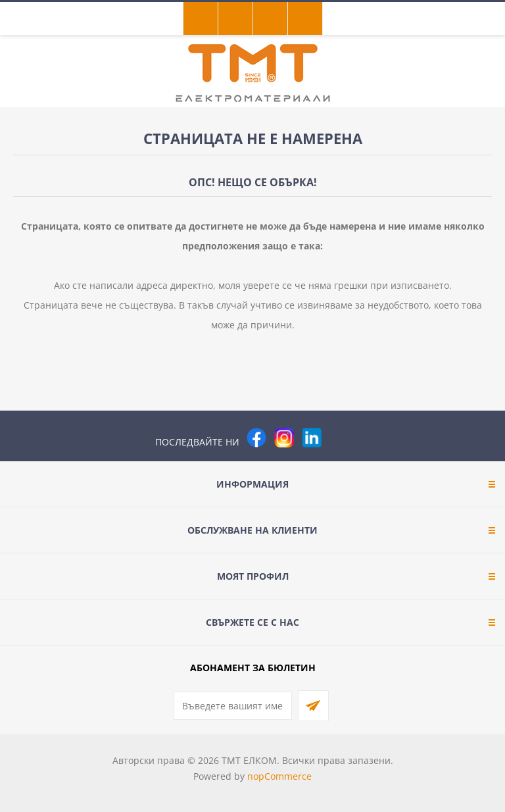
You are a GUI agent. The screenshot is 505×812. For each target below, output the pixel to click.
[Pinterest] (339, 438)
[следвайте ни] (312, 438)
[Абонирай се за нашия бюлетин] (233, 706)
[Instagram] (284, 438)
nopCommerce (279, 776)
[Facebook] (256, 438)
